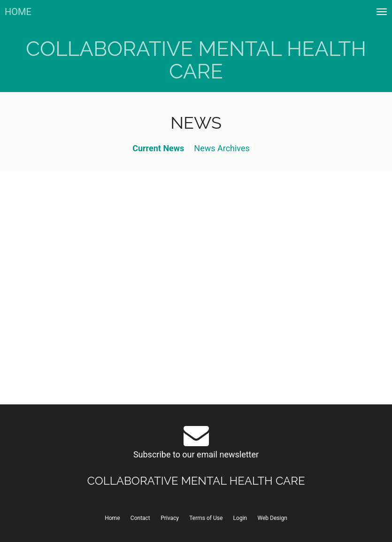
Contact (140, 518)
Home (112, 518)
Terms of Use (206, 518)
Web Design (273, 518)
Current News (158, 148)
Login (240, 518)
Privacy (170, 518)
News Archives (222, 148)
